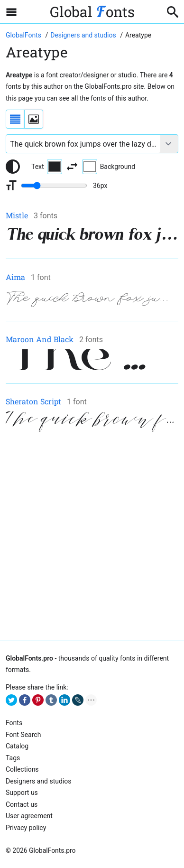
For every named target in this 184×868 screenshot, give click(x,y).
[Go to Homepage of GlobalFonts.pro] (24, 35)
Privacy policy (26, 828)
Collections (22, 769)
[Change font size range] (54, 186)
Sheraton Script (33, 401)
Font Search (23, 735)
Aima (15, 277)
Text (47, 167)
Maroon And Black (40, 339)
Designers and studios (38, 781)
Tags (13, 758)
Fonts (14, 723)
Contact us (22, 804)
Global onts (92, 12)
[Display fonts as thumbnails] (34, 119)
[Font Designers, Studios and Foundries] (84, 35)
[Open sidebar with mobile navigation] (11, 12)
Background (109, 167)
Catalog (17, 746)
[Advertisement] (92, 537)
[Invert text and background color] (72, 167)
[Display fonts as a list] (15, 119)
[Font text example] (83, 144)
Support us (22, 793)
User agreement (29, 816)
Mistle (17, 215)
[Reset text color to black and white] (13, 167)
